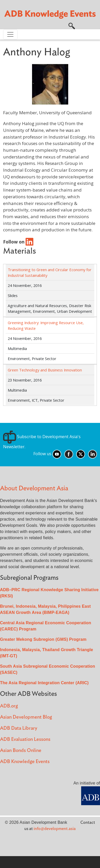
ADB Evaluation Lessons (25, 739)
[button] (72, 26)
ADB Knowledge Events (25, 762)
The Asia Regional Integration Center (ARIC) (44, 683)
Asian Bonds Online (21, 751)
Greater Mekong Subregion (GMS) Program (43, 639)
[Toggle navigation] (10, 34)
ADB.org (9, 706)
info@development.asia (55, 829)
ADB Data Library (19, 728)
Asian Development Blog (26, 717)
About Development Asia (34, 488)
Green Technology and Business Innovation (45, 370)
